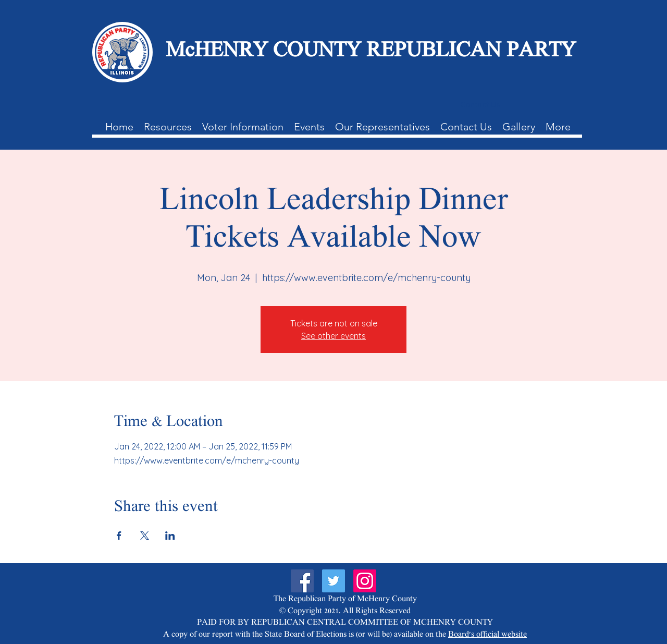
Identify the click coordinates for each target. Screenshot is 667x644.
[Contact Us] (480, 105)
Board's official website (487, 635)
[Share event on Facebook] (119, 536)
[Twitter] (333, 581)
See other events (333, 336)
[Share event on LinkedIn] (170, 536)
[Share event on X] (145, 536)
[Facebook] (302, 581)
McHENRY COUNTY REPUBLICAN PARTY (371, 52)
